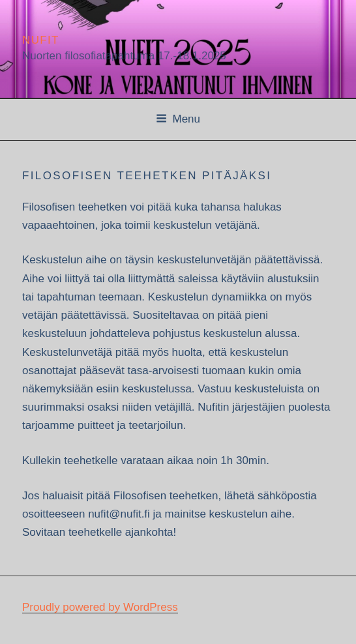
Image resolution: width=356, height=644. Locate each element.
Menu (178, 119)
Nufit (41, 40)
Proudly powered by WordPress (100, 607)
